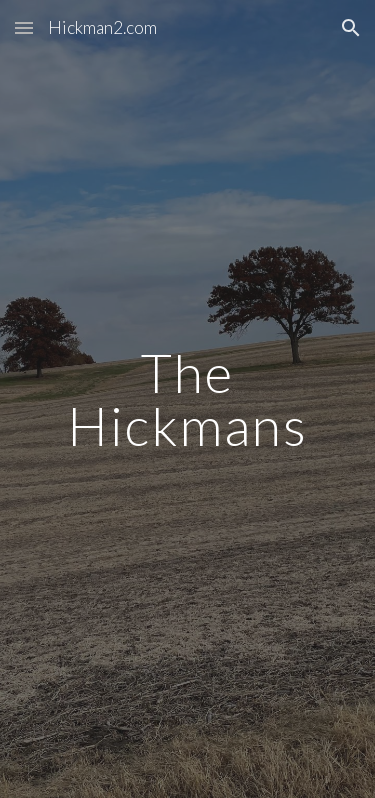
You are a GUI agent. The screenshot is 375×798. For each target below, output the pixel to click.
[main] (188, 399)
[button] (24, 27)
